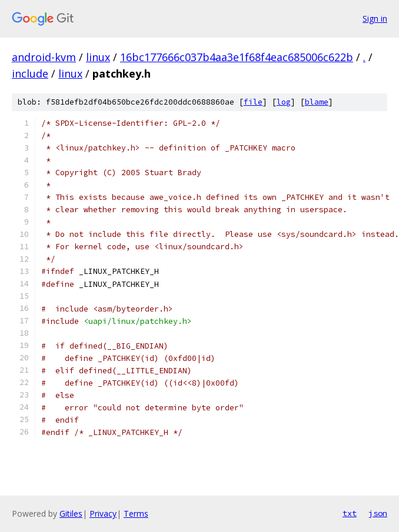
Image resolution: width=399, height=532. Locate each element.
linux (98, 57)
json (378, 513)
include (30, 73)
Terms (136, 513)
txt (350, 513)
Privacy (103, 513)
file (253, 102)
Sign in (375, 19)
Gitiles (71, 513)
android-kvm (44, 57)
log (284, 102)
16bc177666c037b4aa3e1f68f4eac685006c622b (237, 57)
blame (317, 102)
